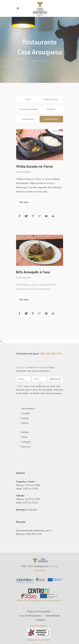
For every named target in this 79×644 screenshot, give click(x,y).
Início (34, 61)
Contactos (40, 611)
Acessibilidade (53, 607)
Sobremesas (28, 119)
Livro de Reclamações (30, 607)
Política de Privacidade (39, 603)
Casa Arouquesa (38, 617)
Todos (28, 99)
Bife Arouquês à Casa (33, 270)
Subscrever (55, 370)
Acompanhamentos (28, 109)
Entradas (51, 109)
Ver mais (24, 297)
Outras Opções (51, 99)
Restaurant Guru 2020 (38, 631)
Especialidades (51, 119)
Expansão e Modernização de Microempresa (39, 592)
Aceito (21, 378)
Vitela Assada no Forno (34, 166)
